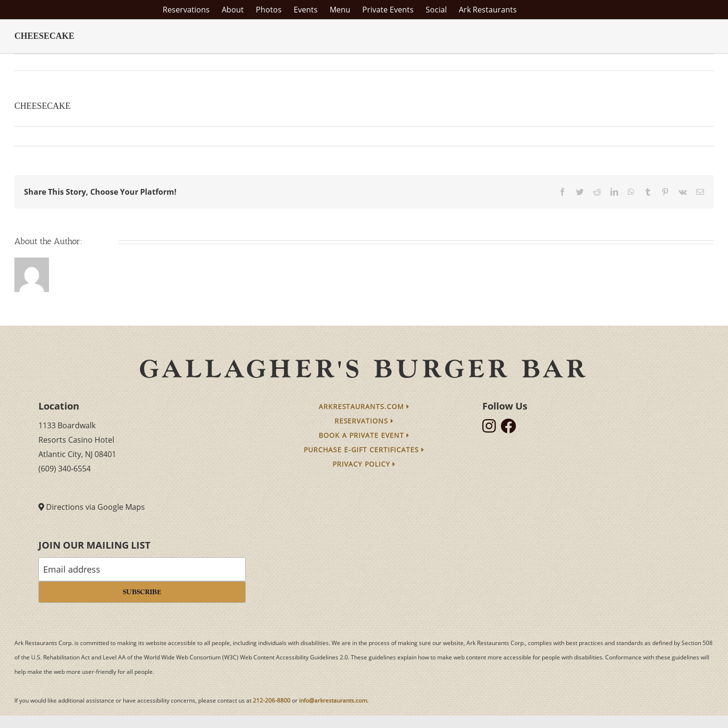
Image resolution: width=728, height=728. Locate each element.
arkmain (34, 136)
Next (698, 62)
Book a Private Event (364, 435)
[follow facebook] (511, 429)
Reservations (364, 421)
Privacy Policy (364, 464)
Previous (664, 62)
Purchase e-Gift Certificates (364, 450)
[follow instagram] (491, 429)
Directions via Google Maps (95, 507)
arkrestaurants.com (364, 406)
